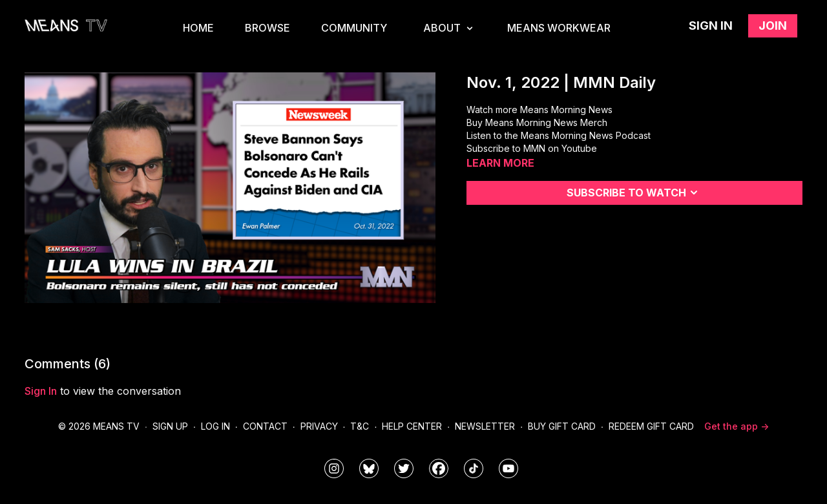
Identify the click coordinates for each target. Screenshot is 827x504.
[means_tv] (334, 468)
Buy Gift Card (562, 426)
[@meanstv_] (474, 468)
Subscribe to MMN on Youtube (532, 148)
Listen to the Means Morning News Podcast (559, 135)
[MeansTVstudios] (369, 468)
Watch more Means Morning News (539, 110)
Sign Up (170, 426)
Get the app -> (737, 426)
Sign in (711, 26)
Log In (215, 426)
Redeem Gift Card (651, 426)
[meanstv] (439, 468)
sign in (41, 391)
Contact (265, 426)
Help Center (412, 426)
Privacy (319, 426)
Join (773, 26)
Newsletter (485, 426)
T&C (360, 426)
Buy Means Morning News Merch (537, 122)
